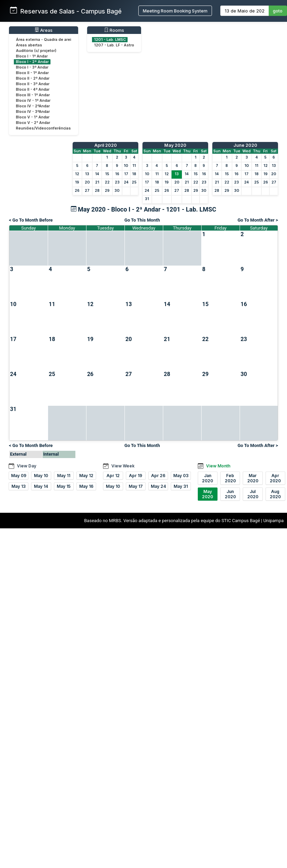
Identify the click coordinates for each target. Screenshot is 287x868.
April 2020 (106, 145)
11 (134, 166)
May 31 (181, 486)
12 (77, 174)
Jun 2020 (230, 494)
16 (117, 174)
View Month (218, 466)
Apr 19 (136, 476)
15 (107, 174)
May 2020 (175, 145)
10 (126, 166)
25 (134, 182)
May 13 (18, 486)
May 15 (64, 486)
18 (134, 174)
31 (147, 199)
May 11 (64, 476)
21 (97, 182)
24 (126, 182)
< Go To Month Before (31, 220)
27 (87, 191)
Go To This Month (142, 220)
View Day (27, 466)
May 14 (41, 486)
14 (97, 174)
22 (107, 182)
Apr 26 (158, 476)
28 (97, 191)
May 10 (41, 476)
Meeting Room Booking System (175, 11)
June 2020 (245, 145)
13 (87, 174)
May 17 (136, 486)
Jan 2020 (207, 478)
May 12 (86, 476)
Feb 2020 (230, 478)
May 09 (19, 476)
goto (278, 11)
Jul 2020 (253, 494)
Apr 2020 (275, 478)
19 (77, 182)
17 (126, 174)
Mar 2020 (253, 478)
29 (107, 191)
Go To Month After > (258, 220)
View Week (123, 466)
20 (87, 182)
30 (117, 191)
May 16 (86, 486)
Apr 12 (113, 476)
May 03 (181, 476)
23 (117, 182)
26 (77, 191)
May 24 (158, 486)
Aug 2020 (275, 494)
